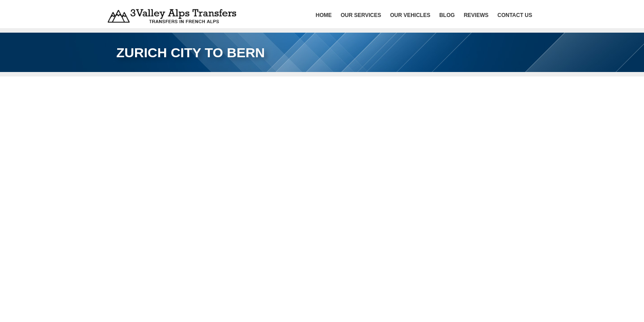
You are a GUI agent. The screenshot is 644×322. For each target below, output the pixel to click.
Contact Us (515, 15)
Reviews (476, 15)
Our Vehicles (410, 15)
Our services (361, 15)
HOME (324, 15)
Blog (447, 15)
